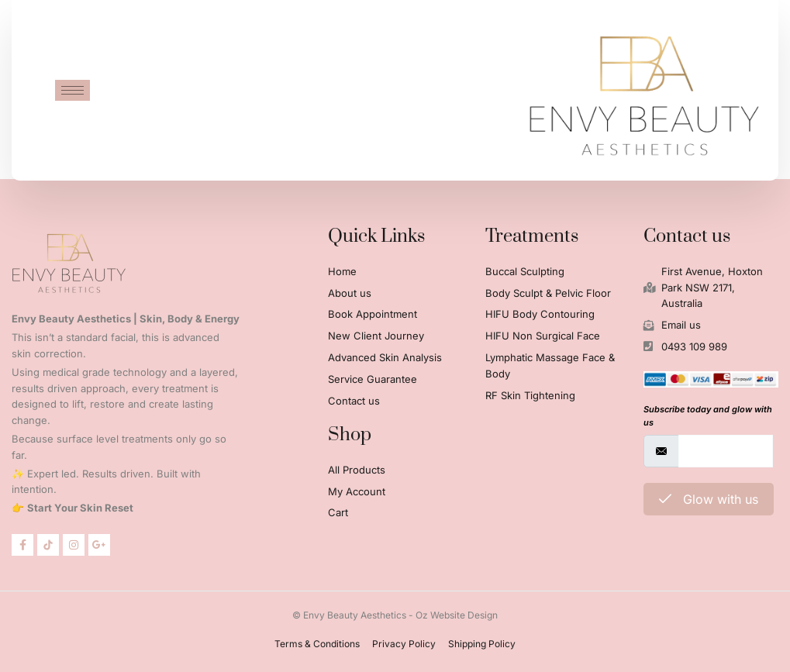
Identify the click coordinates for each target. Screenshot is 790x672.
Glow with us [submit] (709, 499)
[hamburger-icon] (72, 88)
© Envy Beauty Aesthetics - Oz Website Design (395, 615)
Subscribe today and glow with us (708, 416)
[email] (726, 451)
